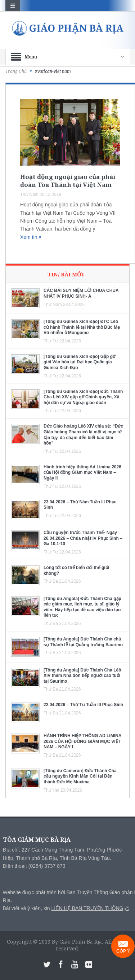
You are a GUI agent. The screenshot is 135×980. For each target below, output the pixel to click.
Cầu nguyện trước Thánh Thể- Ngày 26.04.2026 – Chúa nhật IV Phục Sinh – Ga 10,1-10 (83, 538)
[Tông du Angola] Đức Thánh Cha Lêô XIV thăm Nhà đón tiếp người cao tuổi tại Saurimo (82, 676)
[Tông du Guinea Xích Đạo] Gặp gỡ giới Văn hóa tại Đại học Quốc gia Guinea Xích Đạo (79, 362)
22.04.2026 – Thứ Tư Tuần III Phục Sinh (83, 705)
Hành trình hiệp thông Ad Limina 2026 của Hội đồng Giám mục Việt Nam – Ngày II (82, 472)
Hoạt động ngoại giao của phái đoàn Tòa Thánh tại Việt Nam (68, 181)
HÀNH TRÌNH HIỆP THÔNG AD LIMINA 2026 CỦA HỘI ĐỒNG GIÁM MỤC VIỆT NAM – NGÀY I (82, 741)
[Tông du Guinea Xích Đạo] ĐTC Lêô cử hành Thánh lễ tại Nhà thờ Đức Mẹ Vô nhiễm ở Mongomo (82, 327)
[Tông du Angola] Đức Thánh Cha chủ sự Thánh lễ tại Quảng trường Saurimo (83, 642)
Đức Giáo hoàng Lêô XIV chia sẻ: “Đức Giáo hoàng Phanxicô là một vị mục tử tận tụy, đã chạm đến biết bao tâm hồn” (83, 435)
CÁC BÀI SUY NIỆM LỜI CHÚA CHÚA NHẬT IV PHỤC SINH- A (81, 293)
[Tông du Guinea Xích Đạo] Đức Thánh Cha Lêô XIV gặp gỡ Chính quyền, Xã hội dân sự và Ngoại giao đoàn (83, 397)
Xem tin (31, 237)
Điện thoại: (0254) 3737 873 (34, 866)
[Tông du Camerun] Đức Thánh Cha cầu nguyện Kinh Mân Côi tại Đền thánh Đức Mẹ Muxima (80, 776)
